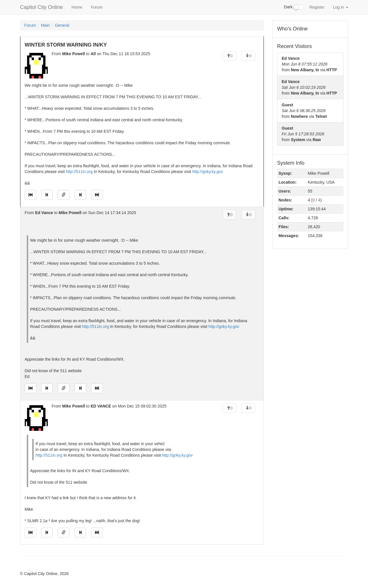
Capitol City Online (42, 7)
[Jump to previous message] (47, 195)
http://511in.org (79, 172)
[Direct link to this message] (64, 195)
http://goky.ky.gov (208, 172)
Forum (97, 7)
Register (317, 7)
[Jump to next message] (80, 195)
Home (77, 7)
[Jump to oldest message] (30, 195)
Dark (294, 7)
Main (45, 25)
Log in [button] (340, 7)
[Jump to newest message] (97, 195)
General (62, 25)
